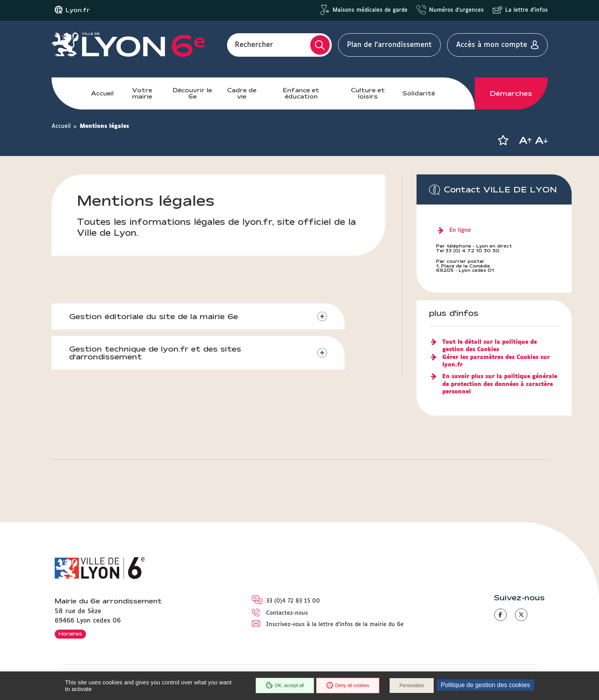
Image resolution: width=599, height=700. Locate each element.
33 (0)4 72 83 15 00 (293, 601)
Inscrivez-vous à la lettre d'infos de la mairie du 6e (335, 625)
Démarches (511, 93)
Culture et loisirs (368, 93)
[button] (503, 140)
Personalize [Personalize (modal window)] (412, 686)
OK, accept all (285, 686)
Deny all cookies (348, 686)
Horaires (70, 634)
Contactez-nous (287, 613)
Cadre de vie (242, 93)
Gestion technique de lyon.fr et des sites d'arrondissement (155, 353)
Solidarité (419, 93)
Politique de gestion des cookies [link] (485, 685)
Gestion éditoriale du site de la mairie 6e (154, 316)
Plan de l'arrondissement (389, 45)
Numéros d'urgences (456, 10)
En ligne (460, 230)
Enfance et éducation (301, 93)
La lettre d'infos (527, 10)
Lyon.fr (78, 10)
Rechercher (254, 45)
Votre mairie (142, 93)
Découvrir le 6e (192, 93)
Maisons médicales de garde (370, 10)
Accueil (102, 93)
